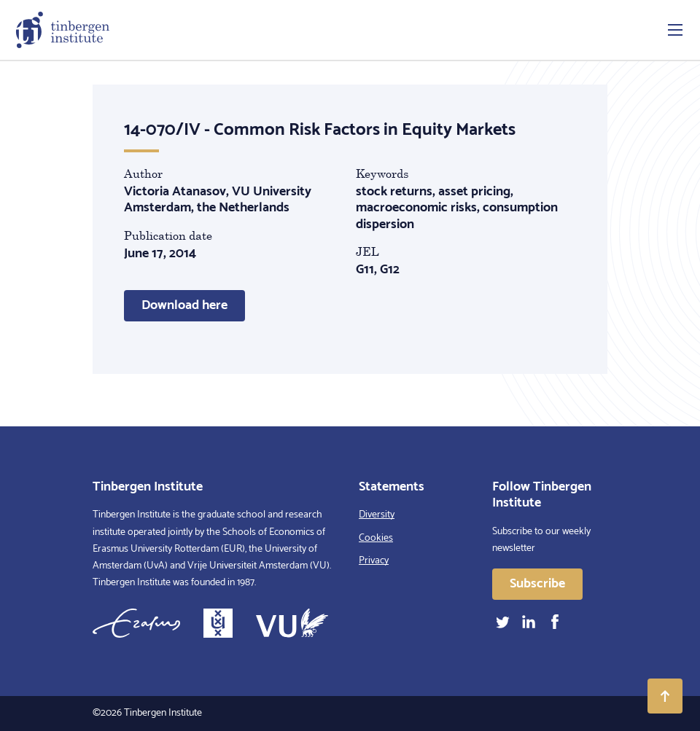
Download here (184, 305)
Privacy (374, 561)
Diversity (377, 515)
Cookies (376, 538)
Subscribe (537, 584)
